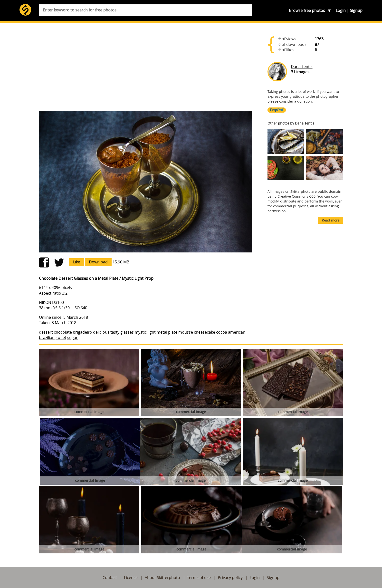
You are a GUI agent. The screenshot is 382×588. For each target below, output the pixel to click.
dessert (46, 332)
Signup (356, 10)
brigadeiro (82, 332)
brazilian (47, 337)
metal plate (167, 332)
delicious (101, 332)
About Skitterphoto (162, 578)
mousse (186, 332)
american (237, 332)
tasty (115, 332)
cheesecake (205, 332)
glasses (127, 332)
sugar (72, 337)
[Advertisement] (145, 69)
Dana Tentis (302, 67)
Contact (110, 578)
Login (341, 10)
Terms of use (199, 578)
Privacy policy (230, 578)
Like (77, 262)
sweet (61, 337)
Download (98, 262)
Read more (331, 220)
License (131, 578)
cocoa (222, 332)
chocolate (63, 332)
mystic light (145, 332)
